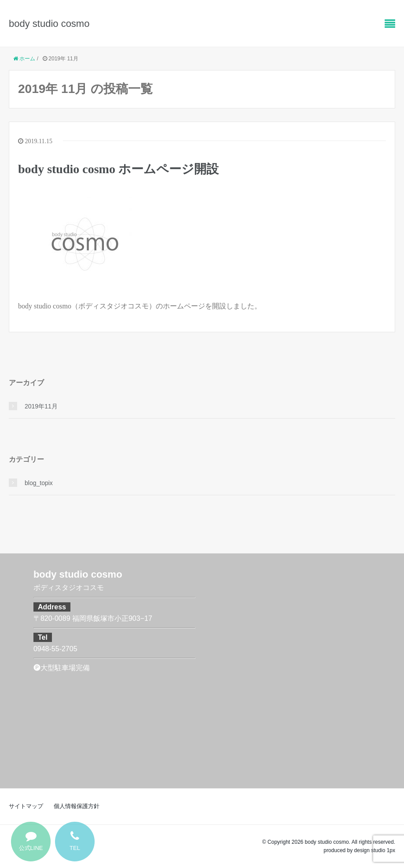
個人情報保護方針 (77, 806)
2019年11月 (41, 406)
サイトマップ (26, 806)
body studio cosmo (49, 24)
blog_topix (39, 483)
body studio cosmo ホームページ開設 (118, 169)
